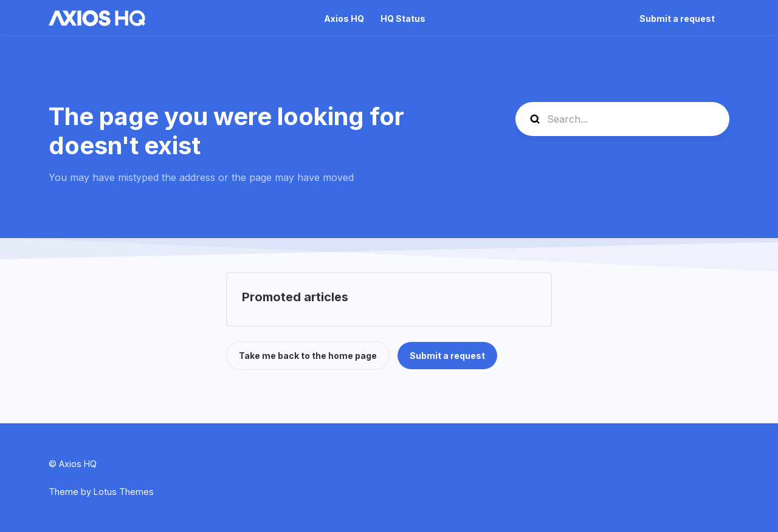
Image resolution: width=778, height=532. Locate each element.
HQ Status (403, 19)
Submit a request (677, 19)
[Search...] (622, 119)
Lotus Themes (124, 492)
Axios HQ (344, 19)
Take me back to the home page (308, 356)
